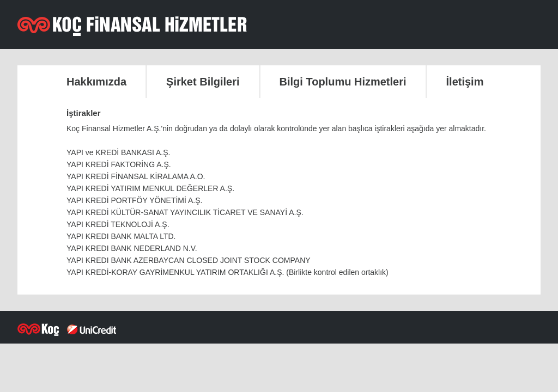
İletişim (465, 82)
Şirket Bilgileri (203, 82)
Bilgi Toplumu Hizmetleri (343, 82)
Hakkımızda (96, 82)
